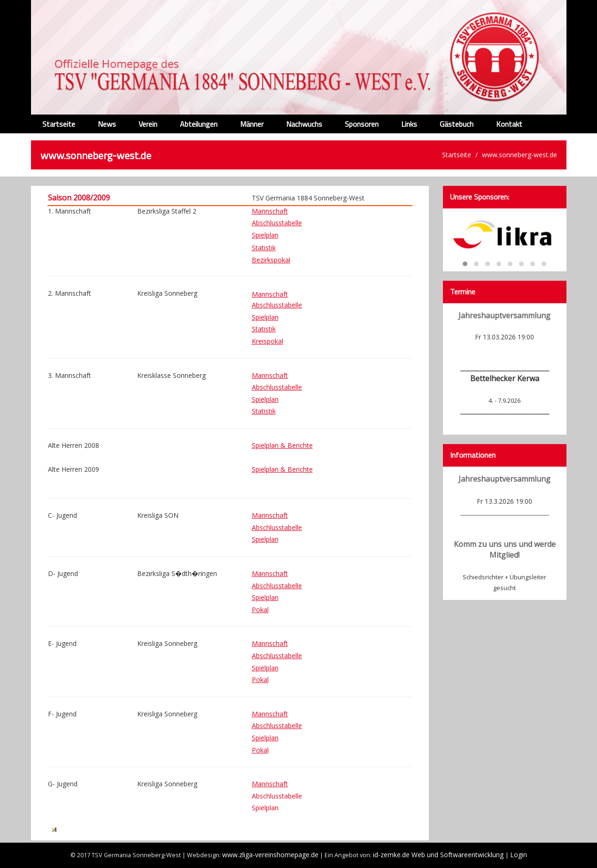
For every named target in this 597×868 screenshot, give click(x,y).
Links (409, 124)
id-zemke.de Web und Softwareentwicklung (439, 855)
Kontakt (509, 124)
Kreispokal (267, 341)
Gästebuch (457, 124)
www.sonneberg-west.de (519, 155)
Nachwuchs (304, 124)
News (107, 124)
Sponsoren (362, 124)
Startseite (59, 124)
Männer (252, 124)
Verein (148, 124)
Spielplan (265, 235)
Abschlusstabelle (277, 223)
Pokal (260, 610)
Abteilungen (199, 124)
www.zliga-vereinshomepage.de (270, 855)
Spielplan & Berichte (282, 445)
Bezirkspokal (271, 260)
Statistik (264, 248)
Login (519, 855)
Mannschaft (270, 515)
